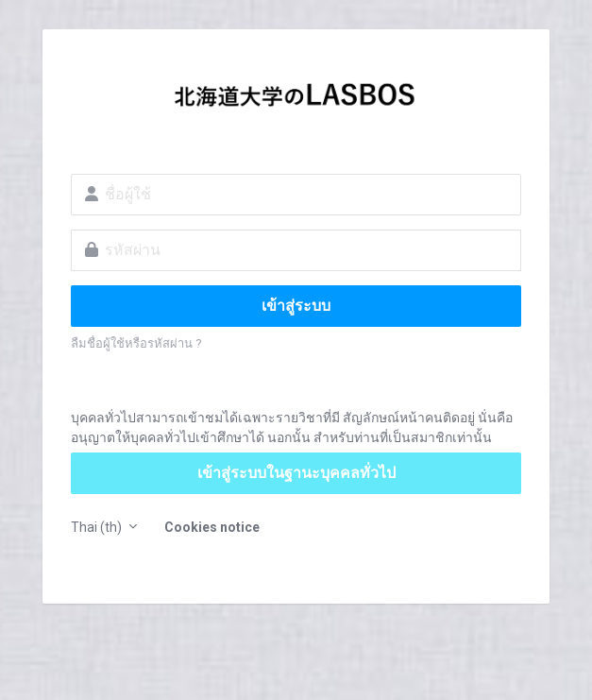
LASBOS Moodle (296, 100)
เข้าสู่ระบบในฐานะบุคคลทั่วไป (296, 473)
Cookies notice (212, 527)
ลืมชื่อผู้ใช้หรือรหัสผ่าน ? (136, 343)
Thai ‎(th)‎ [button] (98, 527)
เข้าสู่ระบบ (296, 306)
